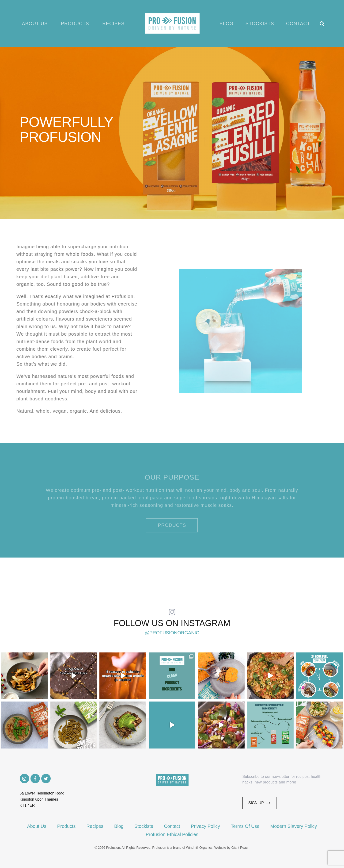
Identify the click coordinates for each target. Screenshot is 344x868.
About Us (35, 23)
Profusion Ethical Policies (172, 834)
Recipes (113, 23)
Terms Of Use (245, 826)
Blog (227, 23)
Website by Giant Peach (232, 848)
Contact (298, 23)
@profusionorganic (172, 633)
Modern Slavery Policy (294, 826)
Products (75, 23)
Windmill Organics (199, 848)
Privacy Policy (205, 826)
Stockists (260, 23)
